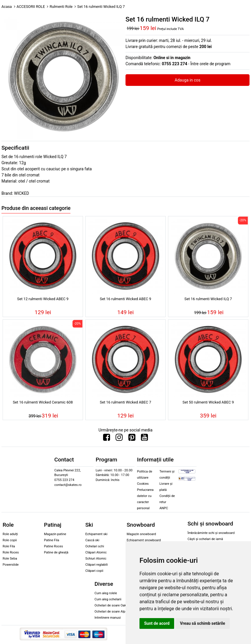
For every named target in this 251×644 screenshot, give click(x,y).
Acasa (7, 7)
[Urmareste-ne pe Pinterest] (132, 439)
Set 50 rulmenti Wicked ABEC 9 (208, 402)
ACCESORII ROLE (31, 7)
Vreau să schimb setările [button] (203, 623)
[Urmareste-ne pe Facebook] (107, 439)
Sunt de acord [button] (157, 623)
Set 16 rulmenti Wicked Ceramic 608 (43, 402)
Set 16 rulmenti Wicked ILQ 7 (208, 299)
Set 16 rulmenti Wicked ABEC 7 (125, 402)
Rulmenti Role (61, 7)
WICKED (21, 193)
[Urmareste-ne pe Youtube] (144, 439)
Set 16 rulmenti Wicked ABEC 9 (125, 299)
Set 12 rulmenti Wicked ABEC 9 (43, 299)
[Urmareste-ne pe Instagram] (119, 439)
